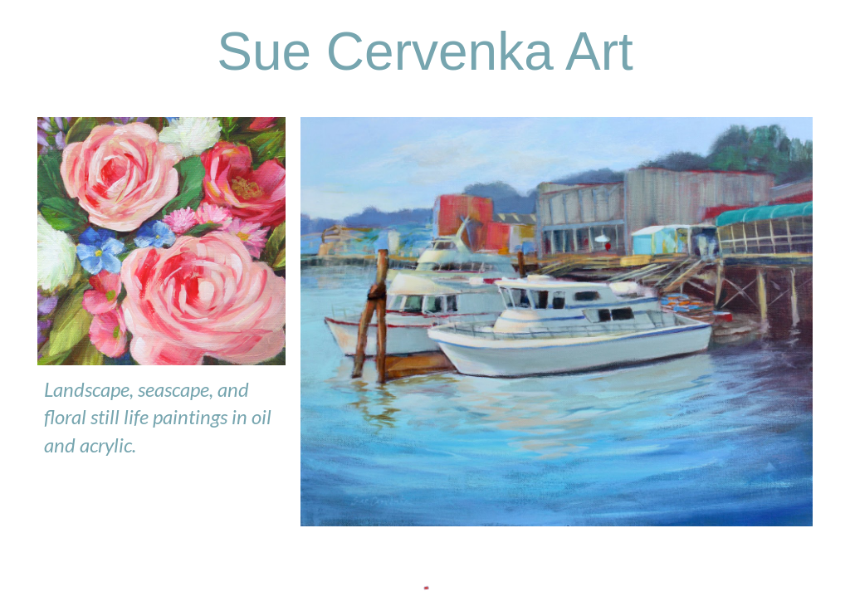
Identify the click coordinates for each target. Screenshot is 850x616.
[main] (425, 52)
